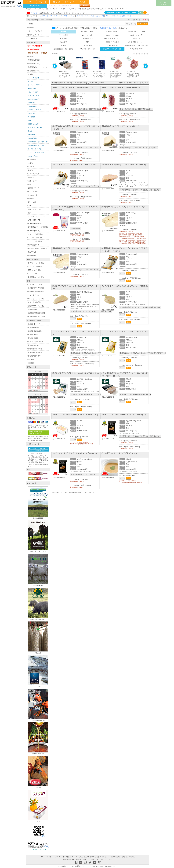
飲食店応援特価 (34, 245)
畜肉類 (30, 74)
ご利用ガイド (69, 2)
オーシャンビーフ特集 (36, 299)
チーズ (30, 184)
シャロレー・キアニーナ (137, 32)
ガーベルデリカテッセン (37, 216)
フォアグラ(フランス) (88, 49)
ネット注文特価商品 (35, 266)
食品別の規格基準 (34, 356)
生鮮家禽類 (88, 45)
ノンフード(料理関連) (36, 234)
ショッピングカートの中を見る (62, 857)
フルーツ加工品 (34, 174)
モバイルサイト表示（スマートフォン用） (100, 859)
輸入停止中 (32, 256)
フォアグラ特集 (34, 295)
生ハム (98, 16)
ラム (107, 16)
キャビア (42, 16)
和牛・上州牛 (63, 35)
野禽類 (63, 45)
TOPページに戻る (46, 857)
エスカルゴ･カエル (137, 49)
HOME (30, 2)
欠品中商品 (32, 252)
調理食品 (31, 177)
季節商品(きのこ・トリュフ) (38, 67)
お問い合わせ (56, 2)
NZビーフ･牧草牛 (88, 35)
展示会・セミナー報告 (36, 292)
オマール (72, 16)
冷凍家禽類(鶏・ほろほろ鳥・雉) (137, 45)
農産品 (30, 170)
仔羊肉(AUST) (88, 38)
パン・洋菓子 (33, 192)
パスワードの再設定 (45, 20)
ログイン (83, 2)
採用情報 (31, 363)
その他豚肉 (63, 42)
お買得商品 (125, 857)
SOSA (30, 206)
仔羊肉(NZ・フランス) (112, 38)
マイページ (43, 2)
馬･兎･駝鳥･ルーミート (137, 42)
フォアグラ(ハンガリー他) (112, 49)
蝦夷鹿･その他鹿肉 (112, 42)
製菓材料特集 (33, 309)
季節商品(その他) (34, 71)
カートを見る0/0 (164, 3)
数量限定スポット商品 (36, 277)
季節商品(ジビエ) (34, 64)
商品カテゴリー (35, 6)
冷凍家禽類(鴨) (112, 45)
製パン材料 (32, 202)
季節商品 (132, 857)
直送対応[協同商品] (35, 223)
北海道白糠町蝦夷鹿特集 (37, 313)
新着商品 (31, 57)
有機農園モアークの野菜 (37, 316)
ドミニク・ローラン (53, 16)
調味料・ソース (34, 188)
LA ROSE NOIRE (34, 220)
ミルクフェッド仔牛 (137, 35)
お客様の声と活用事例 (36, 288)
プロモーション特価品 (36, 263)
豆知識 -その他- (33, 345)
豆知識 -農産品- (33, 338)
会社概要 (31, 359)
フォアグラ (64, 16)
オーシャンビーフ (112, 32)
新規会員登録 (32, 20)
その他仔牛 (63, 38)
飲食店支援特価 (34, 49)
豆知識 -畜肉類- (33, 327)
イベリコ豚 (80, 16)
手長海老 (123, 16)
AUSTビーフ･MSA (112, 35)
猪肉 (88, 42)
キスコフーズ (114, 16)
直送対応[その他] (34, 231)
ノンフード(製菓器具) (36, 238)
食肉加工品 (32, 160)
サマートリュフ (90, 16)
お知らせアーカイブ (35, 35)
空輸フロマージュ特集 (36, 306)
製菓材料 (31, 199)
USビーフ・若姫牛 (88, 32)
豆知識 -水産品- (33, 335)
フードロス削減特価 (35, 46)
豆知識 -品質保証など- (36, 342)
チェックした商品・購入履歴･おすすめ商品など (86, 857)
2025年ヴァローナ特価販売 (38, 53)
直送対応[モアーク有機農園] (38, 227)
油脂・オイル (33, 181)
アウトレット (33, 274)
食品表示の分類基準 (35, 352)
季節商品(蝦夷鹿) (34, 60)
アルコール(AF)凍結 (35, 285)
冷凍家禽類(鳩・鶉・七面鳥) (63, 49)
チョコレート (33, 195)
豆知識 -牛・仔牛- (34, 324)
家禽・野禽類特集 (34, 302)
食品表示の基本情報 (35, 349)
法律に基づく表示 (81, 859)
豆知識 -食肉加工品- (35, 331)
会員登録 (31, 28)
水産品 (30, 163)
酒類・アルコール (34, 209)
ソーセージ (131, 16)
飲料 (30, 213)
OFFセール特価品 (34, 270)
